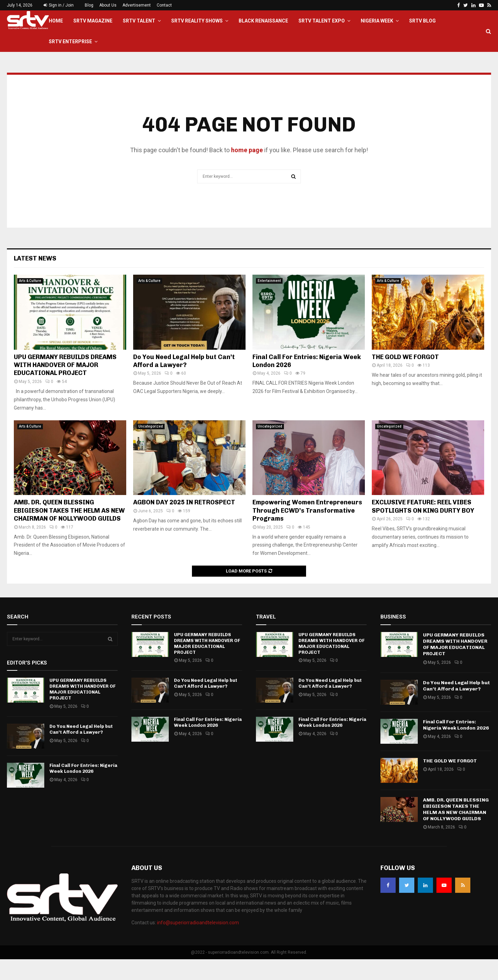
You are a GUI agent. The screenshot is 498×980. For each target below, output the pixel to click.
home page (247, 171)
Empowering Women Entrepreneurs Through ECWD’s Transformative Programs (307, 531)
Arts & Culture (30, 301)
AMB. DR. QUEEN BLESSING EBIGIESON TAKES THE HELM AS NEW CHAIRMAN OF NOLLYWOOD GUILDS (69, 531)
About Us (108, 5)
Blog (89, 5)
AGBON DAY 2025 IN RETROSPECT (184, 523)
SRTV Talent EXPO (322, 21)
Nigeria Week (377, 21)
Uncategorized (151, 447)
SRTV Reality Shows (197, 21)
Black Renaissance (263, 21)
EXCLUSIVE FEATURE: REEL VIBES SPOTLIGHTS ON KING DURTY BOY (423, 527)
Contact (164, 5)
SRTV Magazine (93, 21)
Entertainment (269, 301)
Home (56, 21)
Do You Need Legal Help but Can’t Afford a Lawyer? (184, 382)
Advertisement (137, 5)
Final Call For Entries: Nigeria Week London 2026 (83, 789)
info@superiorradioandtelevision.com (198, 943)
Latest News (35, 279)
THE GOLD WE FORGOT (405, 378)
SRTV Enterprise (70, 42)
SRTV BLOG (422, 21)
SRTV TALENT (139, 21)
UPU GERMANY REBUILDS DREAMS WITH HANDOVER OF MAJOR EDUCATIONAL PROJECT (65, 386)
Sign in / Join (59, 5)
